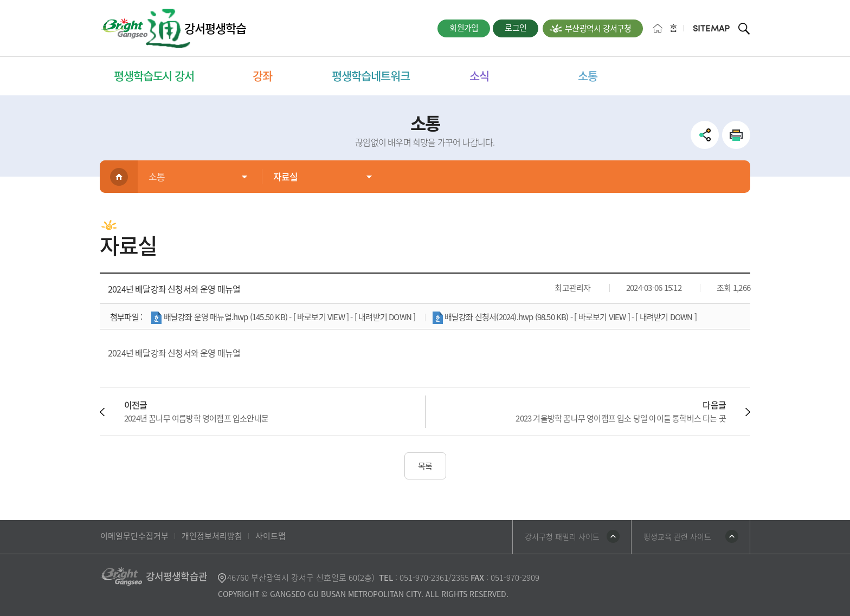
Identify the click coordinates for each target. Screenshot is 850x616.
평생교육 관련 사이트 (677, 536)
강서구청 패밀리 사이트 (562, 536)
